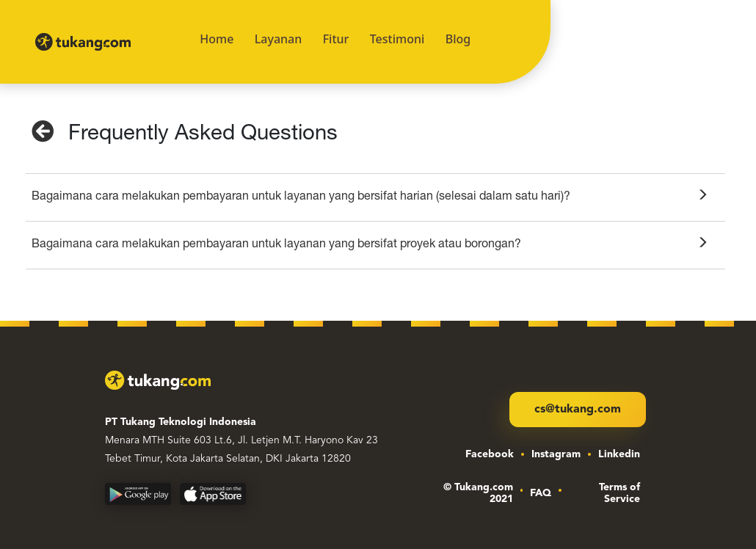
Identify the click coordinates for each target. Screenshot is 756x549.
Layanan (279, 39)
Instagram (556, 454)
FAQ (541, 493)
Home (217, 39)
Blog (458, 39)
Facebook (490, 454)
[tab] (375, 197)
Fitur (336, 39)
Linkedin (619, 454)
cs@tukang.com (578, 410)
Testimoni (397, 39)
